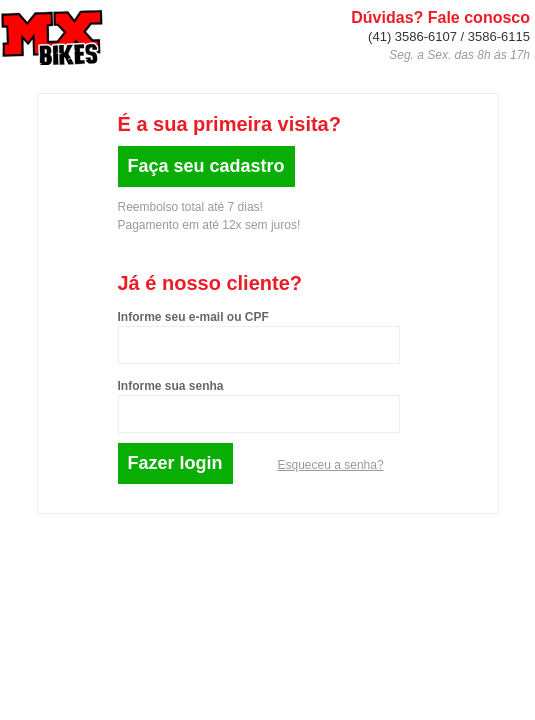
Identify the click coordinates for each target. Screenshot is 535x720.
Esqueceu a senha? (331, 465)
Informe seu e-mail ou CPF (193, 317)
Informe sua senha (171, 386)
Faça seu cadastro (206, 166)
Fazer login (175, 463)
